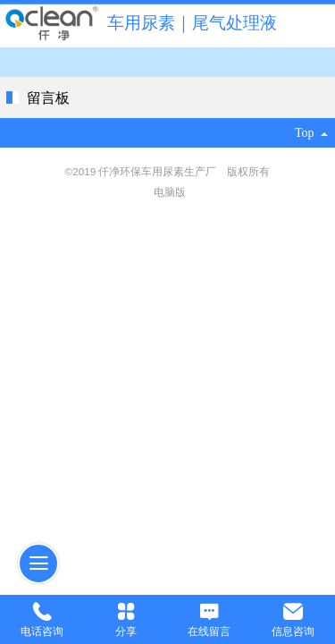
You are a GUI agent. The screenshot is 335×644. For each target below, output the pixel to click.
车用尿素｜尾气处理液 (192, 23)
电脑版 (170, 192)
